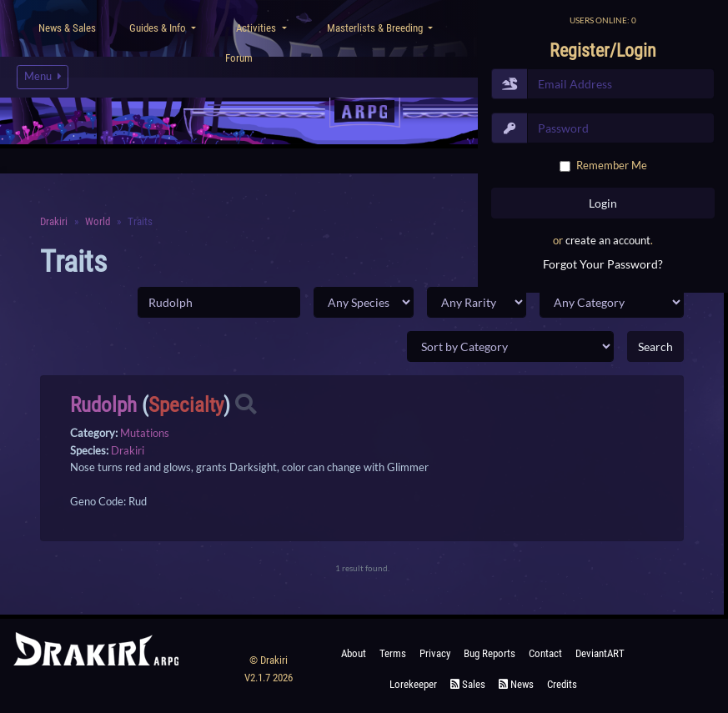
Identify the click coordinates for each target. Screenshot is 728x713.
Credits (562, 684)
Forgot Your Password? (603, 264)
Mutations (145, 433)
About (354, 653)
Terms (393, 653)
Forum (239, 58)
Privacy (435, 653)
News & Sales (67, 28)
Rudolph (103, 405)
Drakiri (128, 450)
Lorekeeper (413, 684)
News (516, 684)
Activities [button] (257, 28)
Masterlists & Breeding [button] (376, 28)
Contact (545, 653)
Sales (468, 684)
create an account (608, 240)
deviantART (600, 653)
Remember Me (612, 165)
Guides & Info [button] (159, 28)
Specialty (186, 405)
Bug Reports (490, 653)
